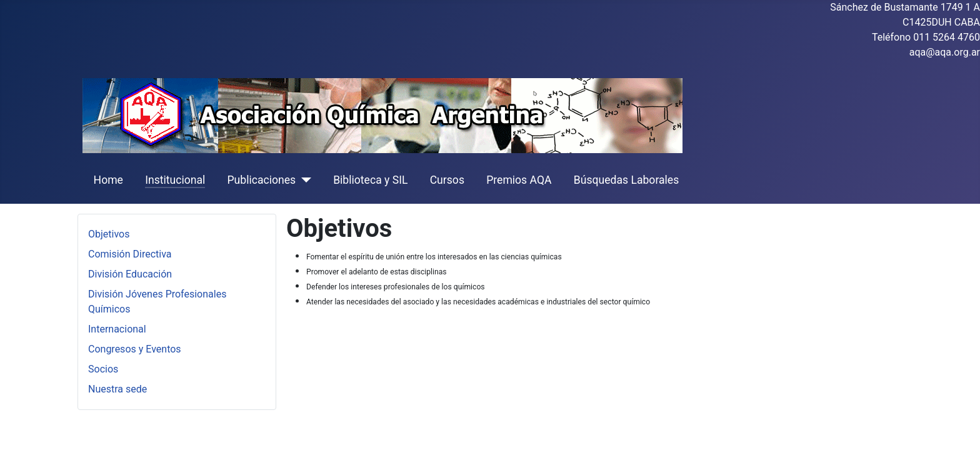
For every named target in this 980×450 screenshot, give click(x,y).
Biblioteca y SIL (370, 180)
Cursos (447, 180)
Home (108, 180)
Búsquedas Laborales (627, 180)
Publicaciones (261, 180)
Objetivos (109, 234)
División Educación (130, 274)
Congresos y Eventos (135, 349)
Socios (103, 369)
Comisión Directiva (130, 254)
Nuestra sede (117, 389)
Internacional (117, 329)
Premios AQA (519, 180)
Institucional (175, 180)
